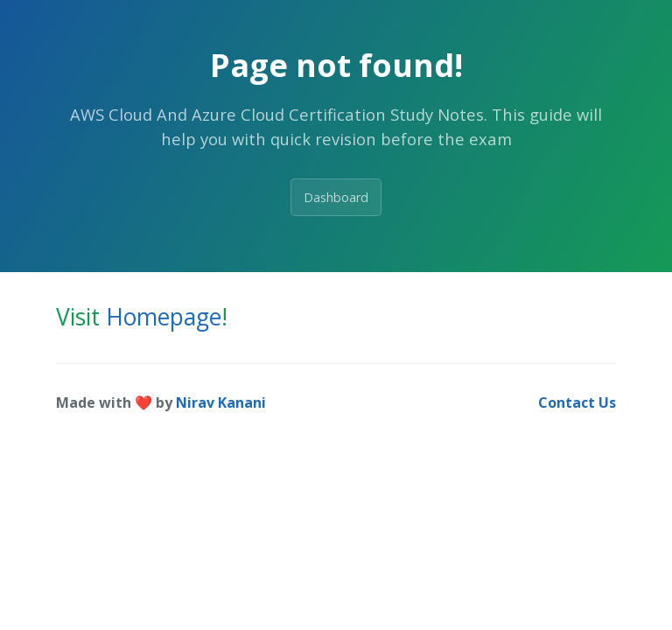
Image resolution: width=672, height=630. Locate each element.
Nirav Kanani (221, 402)
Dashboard (336, 197)
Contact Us (577, 402)
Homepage (164, 317)
